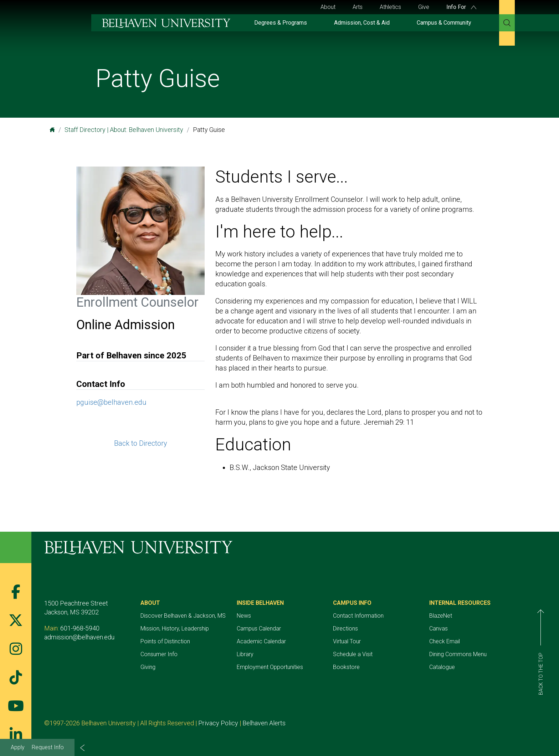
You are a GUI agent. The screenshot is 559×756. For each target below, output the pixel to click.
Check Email (445, 641)
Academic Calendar (261, 641)
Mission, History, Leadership (175, 629)
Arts (358, 7)
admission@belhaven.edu (79, 637)
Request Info (48, 747)
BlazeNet (441, 616)
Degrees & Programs (281, 23)
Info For (461, 7)
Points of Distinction (165, 641)
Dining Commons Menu (458, 654)
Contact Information (358, 616)
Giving (148, 667)
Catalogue (442, 667)
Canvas (439, 629)
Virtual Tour (347, 641)
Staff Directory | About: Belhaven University (124, 130)
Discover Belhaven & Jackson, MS (183, 616)
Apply (18, 747)
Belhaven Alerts (264, 723)
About (328, 7)
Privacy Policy (218, 723)
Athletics (390, 7)
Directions (345, 629)
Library (245, 654)
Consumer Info (159, 654)
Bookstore (346, 667)
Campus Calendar (259, 629)
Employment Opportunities (270, 667)
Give (424, 7)
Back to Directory (141, 443)
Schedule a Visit (353, 654)
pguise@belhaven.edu (111, 402)
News (244, 616)
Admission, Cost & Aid (362, 23)
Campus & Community (444, 23)
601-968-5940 (80, 628)
